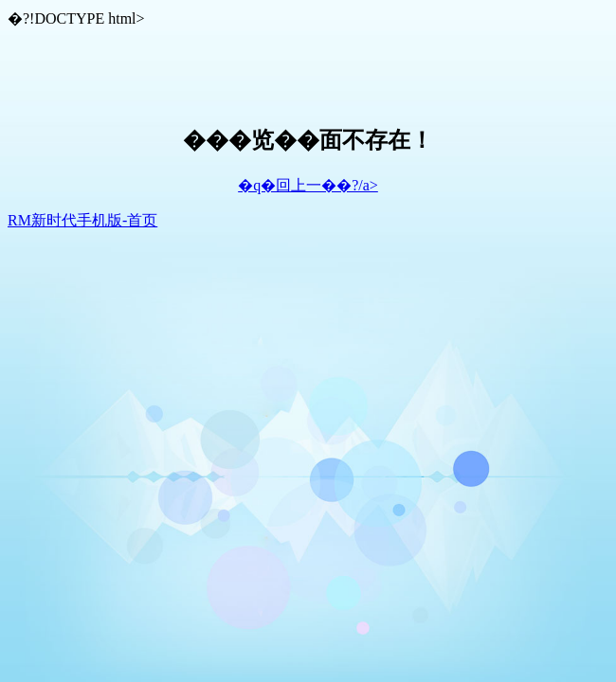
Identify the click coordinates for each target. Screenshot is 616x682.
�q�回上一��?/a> (308, 185)
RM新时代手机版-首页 (82, 220)
